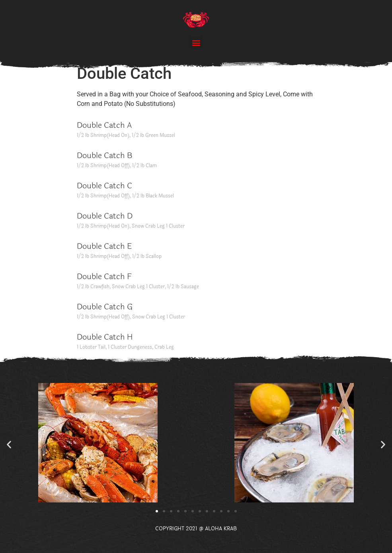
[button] (196, 42)
